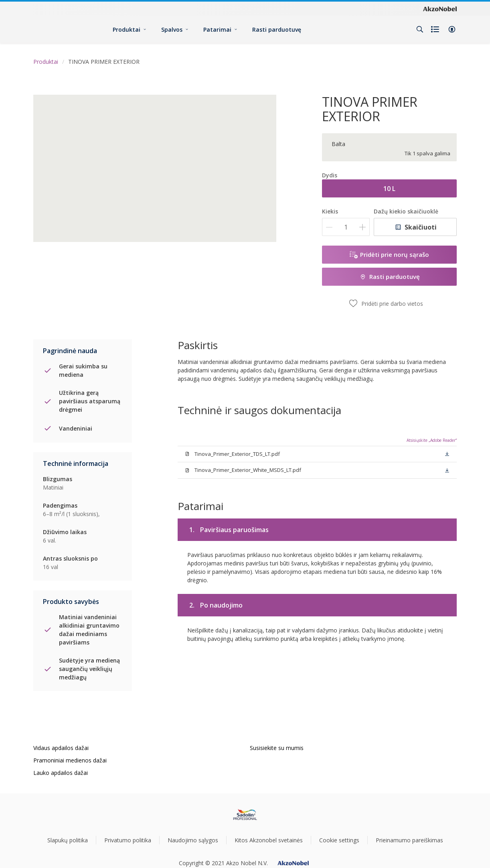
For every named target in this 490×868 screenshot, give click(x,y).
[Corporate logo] (440, 8)
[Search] (420, 29)
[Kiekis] (346, 227)
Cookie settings (339, 840)
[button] (452, 29)
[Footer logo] (245, 815)
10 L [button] (389, 189)
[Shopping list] (436, 29)
